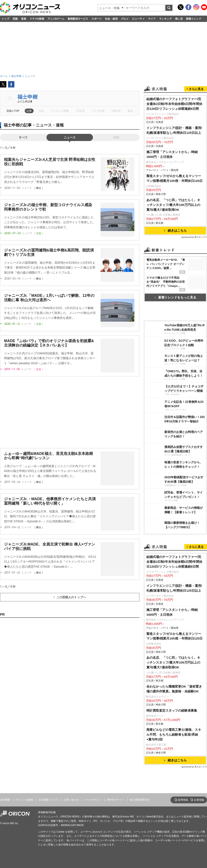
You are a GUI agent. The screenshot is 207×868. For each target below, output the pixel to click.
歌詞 (130, 111)
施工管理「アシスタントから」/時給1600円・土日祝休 (172, 154)
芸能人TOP (13, 111)
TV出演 (80, 111)
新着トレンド (194, 19)
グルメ (125, 19)
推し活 (179, 19)
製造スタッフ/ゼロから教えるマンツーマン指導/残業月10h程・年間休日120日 (174, 178)
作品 (41, 111)
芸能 (15, 19)
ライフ (152, 19)
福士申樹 (27, 97)
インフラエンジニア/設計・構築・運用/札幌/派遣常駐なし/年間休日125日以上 (174, 130)
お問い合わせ (71, 800)
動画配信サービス (78, 19)
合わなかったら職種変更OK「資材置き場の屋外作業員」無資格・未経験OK (174, 689)
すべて (23, 137)
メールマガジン (93, 800)
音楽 (24, 19)
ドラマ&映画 (37, 19)
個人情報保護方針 (140, 800)
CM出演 (116, 111)
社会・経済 (111, 19)
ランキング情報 (60, 111)
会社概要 (5, 800)
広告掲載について (48, 800)
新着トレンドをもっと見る (175, 297)
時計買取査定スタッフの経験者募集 (172, 710)
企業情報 (199, 800)
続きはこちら (175, 230)
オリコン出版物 (24, 800)
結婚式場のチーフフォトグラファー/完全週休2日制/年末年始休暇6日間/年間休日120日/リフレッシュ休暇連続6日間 (174, 104)
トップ (5, 19)
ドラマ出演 (98, 111)
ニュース (70, 137)
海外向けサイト (116, 800)
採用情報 (183, 800)
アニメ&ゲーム (56, 19)
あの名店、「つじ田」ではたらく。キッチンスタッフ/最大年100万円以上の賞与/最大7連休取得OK (173, 205)
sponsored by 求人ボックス (194, 237)
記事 (29, 111)
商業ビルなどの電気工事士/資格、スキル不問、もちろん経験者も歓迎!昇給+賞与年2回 (174, 734)
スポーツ (97, 19)
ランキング (165, 19)
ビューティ (138, 19)
